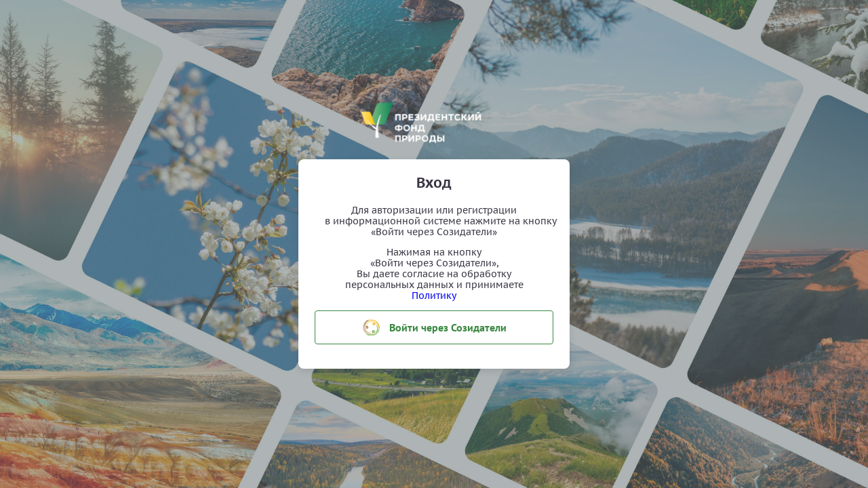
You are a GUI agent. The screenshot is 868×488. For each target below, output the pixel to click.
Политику (434, 296)
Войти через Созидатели (434, 327)
